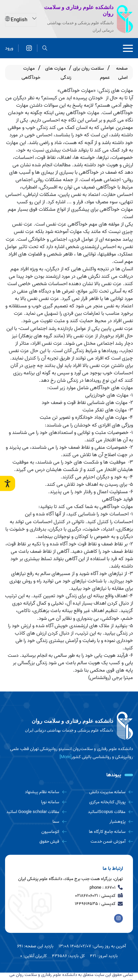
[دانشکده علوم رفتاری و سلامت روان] (29, 48)
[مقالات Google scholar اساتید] (36, 812)
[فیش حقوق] (36, 841)
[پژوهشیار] (102, 822)
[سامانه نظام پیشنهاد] (36, 792)
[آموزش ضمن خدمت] (102, 841)
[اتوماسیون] (36, 832)
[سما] (36, 822)
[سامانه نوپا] (36, 802)
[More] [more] (65, 757)
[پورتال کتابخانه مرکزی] (102, 802)
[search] (45, 48)
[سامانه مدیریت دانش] (102, 792)
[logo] (69, 726)
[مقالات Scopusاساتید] (102, 812)
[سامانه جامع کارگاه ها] (102, 832)
